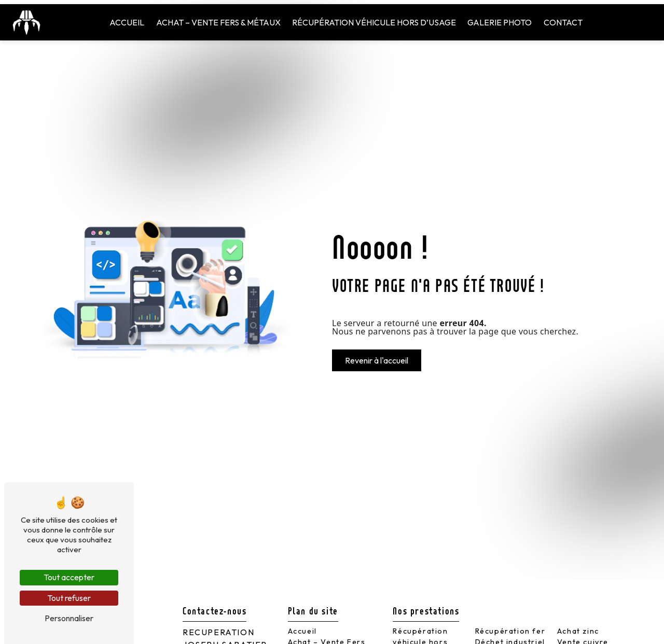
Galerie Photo (500, 22)
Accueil (127, 22)
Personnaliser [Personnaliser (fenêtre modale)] (69, 618)
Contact (563, 22)
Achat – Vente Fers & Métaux (218, 22)
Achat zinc (578, 631)
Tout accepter (69, 577)
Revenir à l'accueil (377, 360)
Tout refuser (69, 598)
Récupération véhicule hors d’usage (374, 22)
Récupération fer (510, 631)
